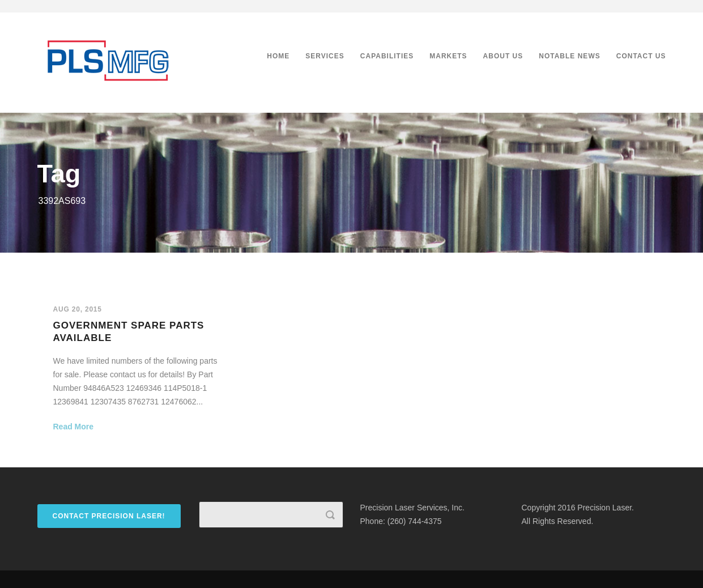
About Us (503, 56)
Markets (448, 56)
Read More (74, 427)
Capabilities (387, 56)
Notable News (569, 56)
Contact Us (641, 56)
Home (278, 56)
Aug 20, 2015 (78, 309)
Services (325, 56)
